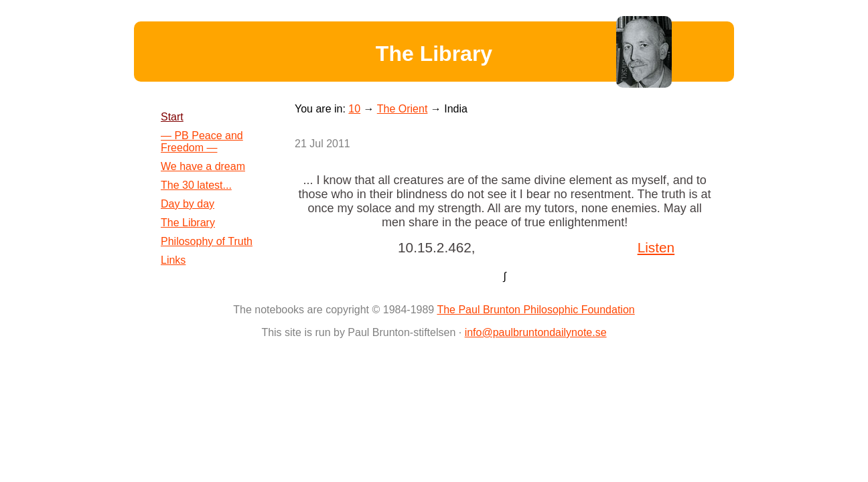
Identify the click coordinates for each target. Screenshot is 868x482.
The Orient (403, 109)
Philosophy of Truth (207, 241)
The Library (188, 223)
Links (173, 260)
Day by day (188, 204)
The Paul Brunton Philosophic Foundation (535, 310)
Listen (656, 247)
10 (354, 109)
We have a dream (203, 166)
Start (172, 117)
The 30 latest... (196, 185)
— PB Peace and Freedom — (202, 142)
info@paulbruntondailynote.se (536, 332)
